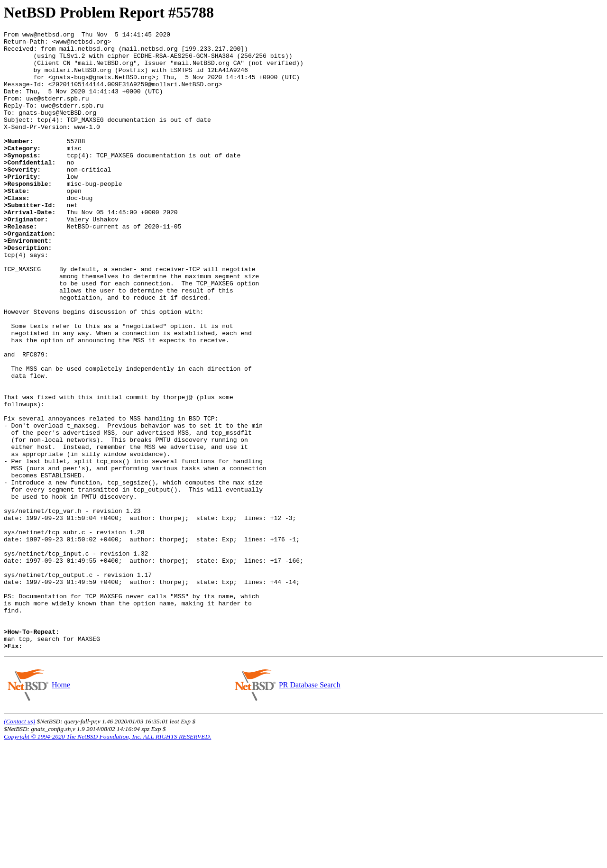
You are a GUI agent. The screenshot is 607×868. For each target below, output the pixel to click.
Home (61, 809)
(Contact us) (19, 845)
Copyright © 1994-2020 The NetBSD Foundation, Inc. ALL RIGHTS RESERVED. (107, 860)
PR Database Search (309, 809)
